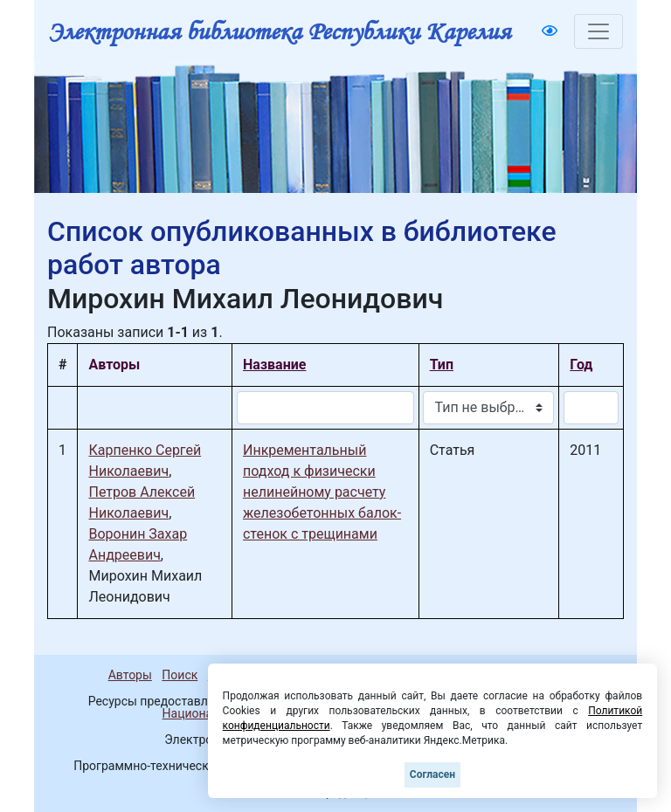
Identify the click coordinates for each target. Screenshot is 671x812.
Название (274, 365)
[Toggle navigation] (598, 31)
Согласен (432, 774)
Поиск (180, 675)
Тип (442, 365)
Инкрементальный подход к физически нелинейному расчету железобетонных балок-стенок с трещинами (322, 492)
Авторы (130, 675)
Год (581, 365)
